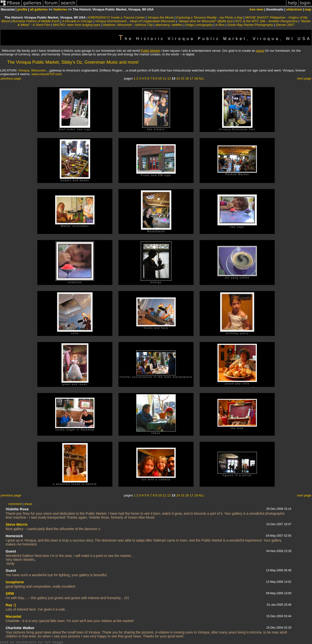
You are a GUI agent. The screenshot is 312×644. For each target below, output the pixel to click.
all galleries (39, 9)
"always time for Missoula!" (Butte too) (205, 21)
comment (15, 504)
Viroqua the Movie (161, 17)
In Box (220, 25)
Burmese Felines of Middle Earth (36, 21)
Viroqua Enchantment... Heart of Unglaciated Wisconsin (135, 21)
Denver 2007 (285, 25)
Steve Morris (17, 524)
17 (191, 78)
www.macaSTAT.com (47, 74)
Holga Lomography (199, 25)
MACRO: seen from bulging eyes (77, 25)
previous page (11, 78)
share (28, 504)
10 (160, 78)
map (308, 9)
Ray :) (11, 605)
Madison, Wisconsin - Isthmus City (128, 25)
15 (182, 78)
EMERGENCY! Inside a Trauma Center (117, 17)
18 (196, 78)
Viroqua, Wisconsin (32, 70)
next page (304, 78)
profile (22, 9)
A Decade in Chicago (77, 21)
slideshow (294, 9)
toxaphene (15, 582)
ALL (202, 78)
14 (178, 78)
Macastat (13, 616)
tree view (257, 9)
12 (169, 78)
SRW (10, 593)
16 (187, 78)
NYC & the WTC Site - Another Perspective (266, 21)
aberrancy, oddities (169, 25)
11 (164, 78)
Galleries (60, 9)
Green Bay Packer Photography (250, 25)
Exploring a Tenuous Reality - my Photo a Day (209, 17)
